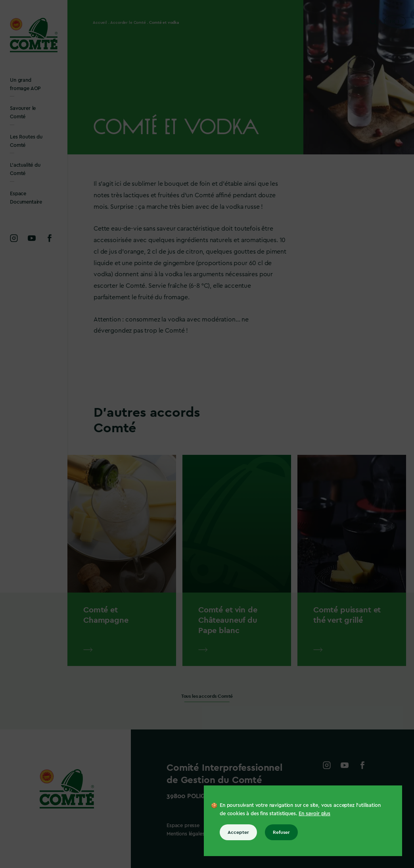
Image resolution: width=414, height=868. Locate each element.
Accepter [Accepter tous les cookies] (238, 832)
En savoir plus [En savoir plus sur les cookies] (314, 813)
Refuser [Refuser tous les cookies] (281, 832)
